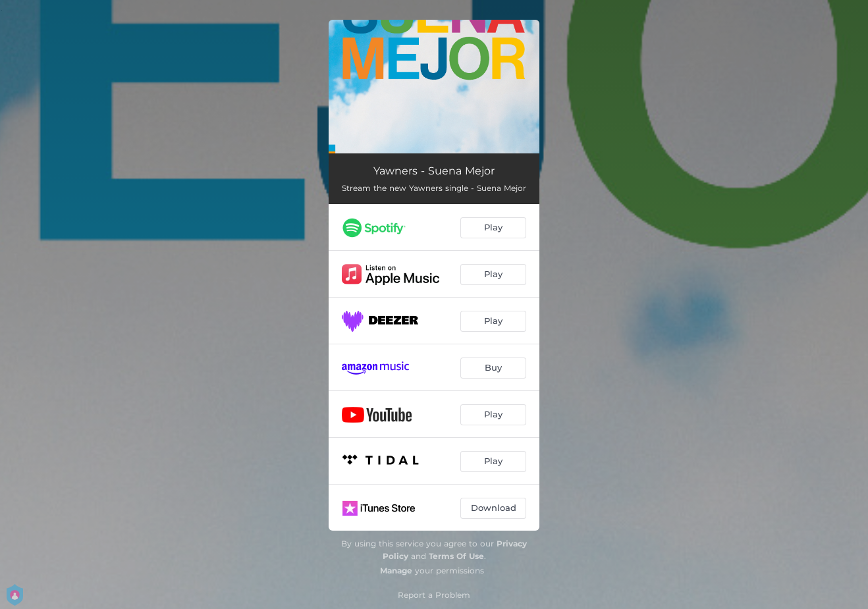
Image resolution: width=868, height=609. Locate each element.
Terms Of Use (456, 556)
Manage (396, 570)
